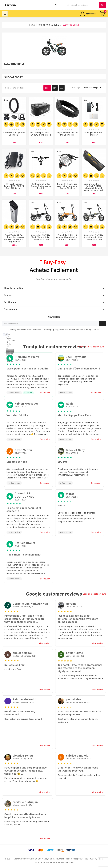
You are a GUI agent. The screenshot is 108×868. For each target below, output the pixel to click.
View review (45, 643)
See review (45, 393)
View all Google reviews (94, 594)
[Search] (84, 5)
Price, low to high (93, 88)
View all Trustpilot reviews (91, 347)
